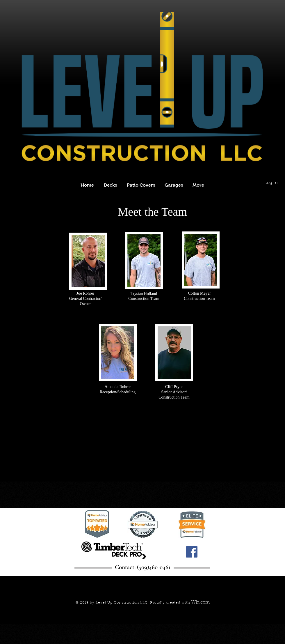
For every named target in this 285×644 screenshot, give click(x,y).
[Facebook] (192, 552)
